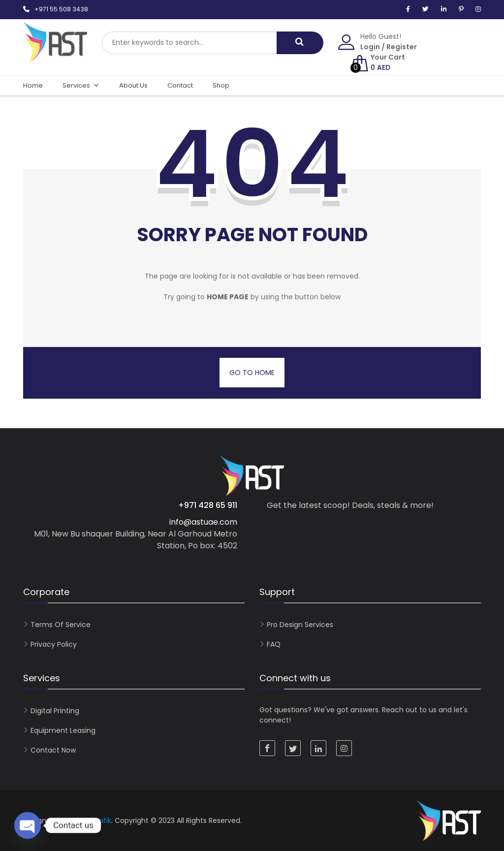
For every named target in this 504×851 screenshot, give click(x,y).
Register (402, 47)
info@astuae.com (203, 522)
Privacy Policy (54, 644)
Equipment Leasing (63, 730)
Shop (221, 85)
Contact (180, 85)
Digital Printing (55, 711)
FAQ (274, 644)
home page (228, 297)
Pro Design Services (300, 625)
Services (81, 86)
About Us (133, 85)
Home (33, 85)
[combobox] (189, 43)
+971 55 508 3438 (61, 9)
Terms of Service (61, 625)
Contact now (53, 750)
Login (370, 47)
